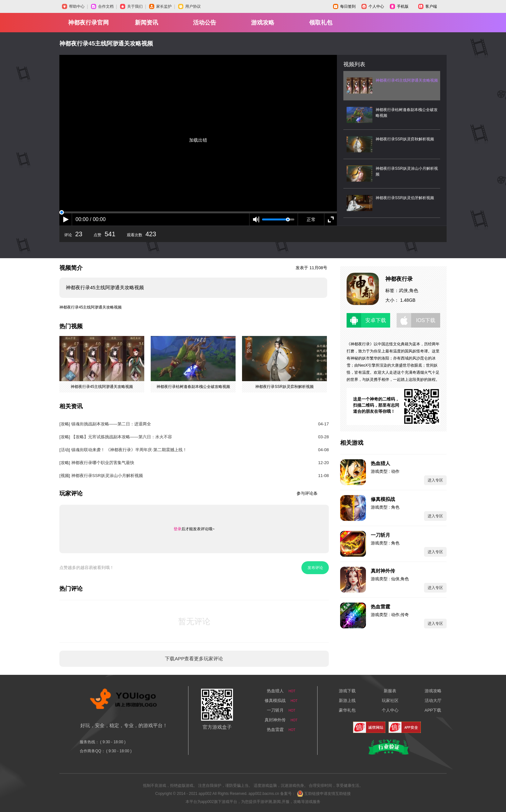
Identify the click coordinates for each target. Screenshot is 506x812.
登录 (177, 529)
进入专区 (435, 480)
